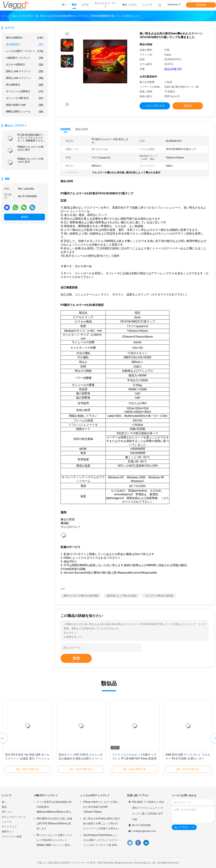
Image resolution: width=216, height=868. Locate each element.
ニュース (7, 822)
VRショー (7, 812)
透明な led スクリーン (25, 78)
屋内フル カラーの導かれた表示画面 (81, 596)
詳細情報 (66, 129)
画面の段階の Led (25, 105)
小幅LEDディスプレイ (25, 58)
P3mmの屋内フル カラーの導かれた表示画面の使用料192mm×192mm (101, 807)
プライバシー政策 (12, 837)
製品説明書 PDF (173, 69)
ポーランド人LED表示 (25, 92)
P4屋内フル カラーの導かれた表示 (30, 148)
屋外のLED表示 (25, 38)
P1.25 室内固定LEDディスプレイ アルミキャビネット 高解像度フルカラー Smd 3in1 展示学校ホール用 (31, 138)
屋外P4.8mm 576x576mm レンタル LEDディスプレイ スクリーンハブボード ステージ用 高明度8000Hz (101, 841)
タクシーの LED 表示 (25, 98)
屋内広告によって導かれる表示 (121, 596)
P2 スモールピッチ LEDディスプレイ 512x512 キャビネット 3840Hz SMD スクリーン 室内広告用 (54, 841)
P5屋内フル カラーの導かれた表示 (30, 160)
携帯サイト (8, 832)
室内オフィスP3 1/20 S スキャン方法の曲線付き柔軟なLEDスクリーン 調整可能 (81, 759)
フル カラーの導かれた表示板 (159, 596)
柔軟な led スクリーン (25, 71)
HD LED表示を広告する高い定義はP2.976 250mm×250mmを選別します (54, 823)
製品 (4, 807)
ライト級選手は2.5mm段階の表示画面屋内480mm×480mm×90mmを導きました (55, 807)
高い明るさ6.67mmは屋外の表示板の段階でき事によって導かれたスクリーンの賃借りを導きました (101, 824)
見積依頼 (201, 5)
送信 (76, 658)
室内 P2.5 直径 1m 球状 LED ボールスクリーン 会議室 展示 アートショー (27, 759)
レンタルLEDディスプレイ (25, 51)
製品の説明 (82, 129)
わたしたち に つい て (14, 817)
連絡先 (25, 217)
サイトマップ (9, 827)
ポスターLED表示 (25, 65)
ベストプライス (155, 106)
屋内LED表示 (25, 45)
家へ (4, 802)
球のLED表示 (25, 85)
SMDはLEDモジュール (25, 112)
